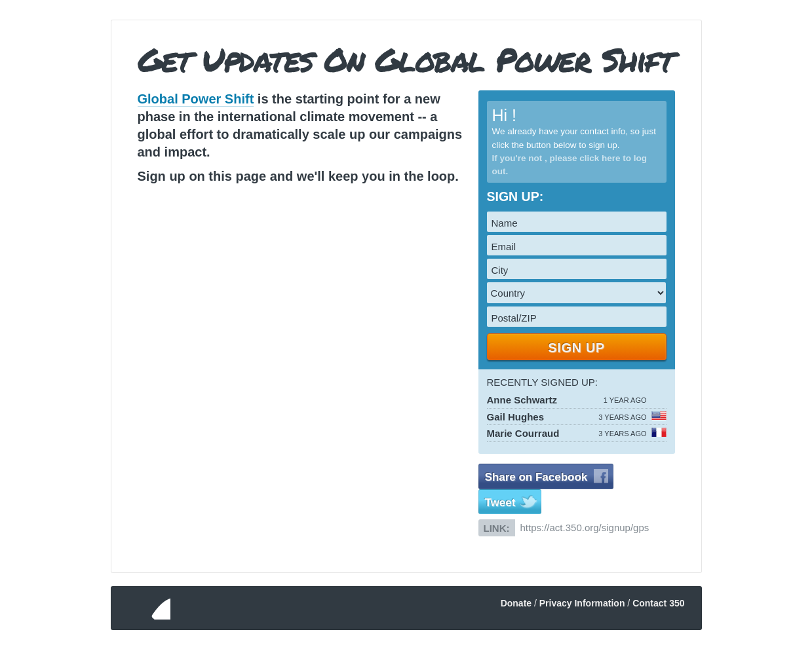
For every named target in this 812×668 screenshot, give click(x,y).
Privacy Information (582, 603)
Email (504, 247)
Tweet (500, 503)
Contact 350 (658, 603)
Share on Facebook (536, 477)
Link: (497, 528)
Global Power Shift (196, 99)
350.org (146, 608)
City (500, 270)
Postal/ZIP (514, 318)
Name (505, 223)
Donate (516, 603)
